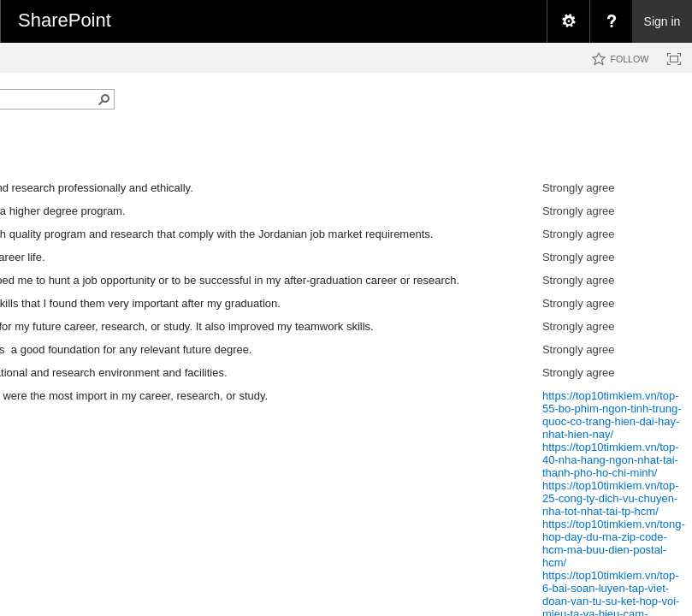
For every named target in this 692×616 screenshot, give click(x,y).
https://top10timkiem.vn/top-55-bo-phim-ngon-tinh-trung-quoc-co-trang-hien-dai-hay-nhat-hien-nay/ (612, 415)
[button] (104, 99)
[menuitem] (568, 21)
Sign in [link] (662, 21)
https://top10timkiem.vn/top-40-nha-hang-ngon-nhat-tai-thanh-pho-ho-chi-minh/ (611, 460)
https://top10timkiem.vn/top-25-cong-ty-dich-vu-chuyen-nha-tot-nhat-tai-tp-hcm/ (611, 498)
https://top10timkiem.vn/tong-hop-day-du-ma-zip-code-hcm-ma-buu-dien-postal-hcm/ (614, 543)
